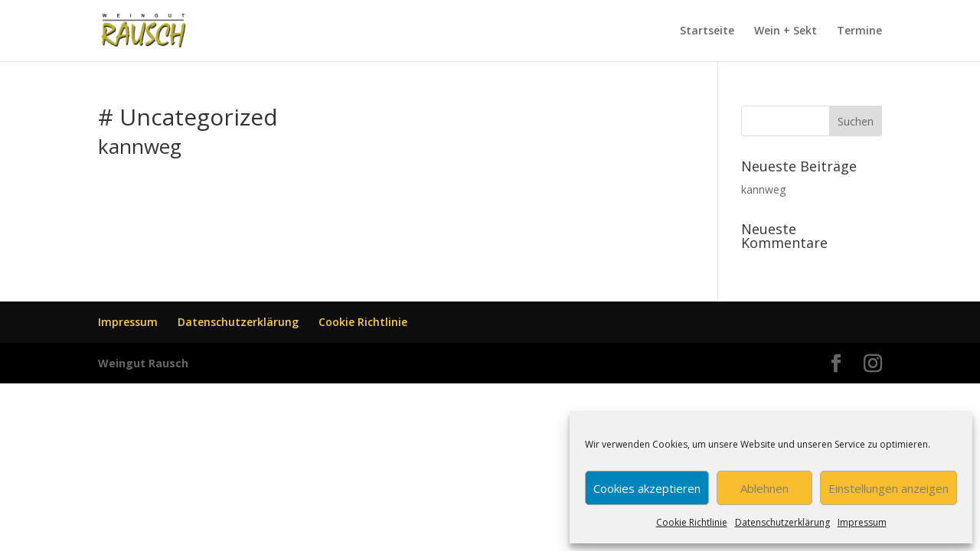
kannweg (140, 146)
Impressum (862, 522)
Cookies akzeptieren (647, 488)
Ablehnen (764, 488)
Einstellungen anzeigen (889, 488)
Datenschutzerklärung (782, 522)
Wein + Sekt (786, 31)
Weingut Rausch (143, 363)
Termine (859, 31)
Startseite (707, 31)
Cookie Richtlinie (692, 522)
